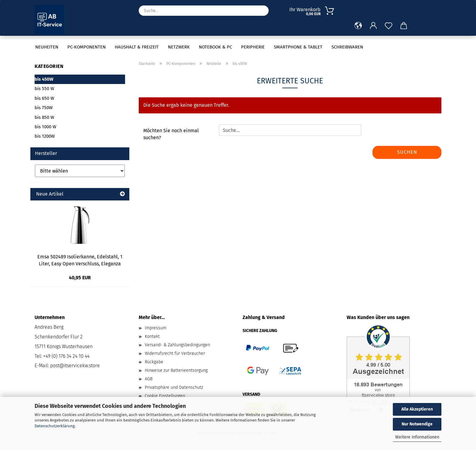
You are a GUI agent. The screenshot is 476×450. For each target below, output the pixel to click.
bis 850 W (44, 117)
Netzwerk (179, 47)
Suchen (407, 152)
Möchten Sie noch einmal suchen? (171, 134)
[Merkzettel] (389, 26)
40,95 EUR (80, 278)
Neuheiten (47, 47)
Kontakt (152, 336)
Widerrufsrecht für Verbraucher (175, 353)
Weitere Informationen (417, 437)
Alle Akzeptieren (417, 409)
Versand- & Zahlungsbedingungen (177, 345)
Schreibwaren (347, 47)
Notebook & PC (215, 47)
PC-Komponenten (87, 47)
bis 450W (44, 79)
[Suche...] (261, 11)
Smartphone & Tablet (298, 47)
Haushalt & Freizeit (137, 47)
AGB (149, 379)
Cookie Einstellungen (165, 396)
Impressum (156, 328)
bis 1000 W (45, 127)
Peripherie (253, 47)
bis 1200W (45, 136)
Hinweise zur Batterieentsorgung (176, 370)
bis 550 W (44, 89)
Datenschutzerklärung (55, 426)
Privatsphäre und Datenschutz (174, 387)
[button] (358, 26)
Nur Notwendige (417, 424)
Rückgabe (154, 362)
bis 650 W (44, 98)
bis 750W (44, 108)
